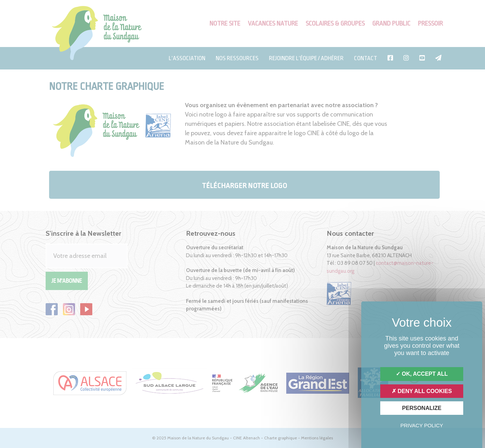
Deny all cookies (422, 391)
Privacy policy (422, 425)
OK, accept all (422, 374)
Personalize (422, 408)
